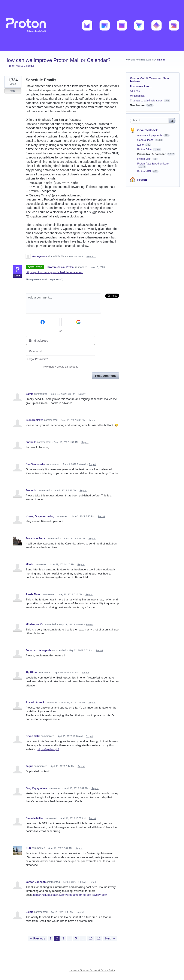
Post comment (105, 376)
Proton (142, 180)
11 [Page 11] (99, 938)
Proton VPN (144, 171)
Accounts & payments (150, 135)
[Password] (61, 351)
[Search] (172, 120)
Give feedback (147, 130)
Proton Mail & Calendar (146, 78)
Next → (110, 938)
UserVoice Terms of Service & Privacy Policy (92, 970)
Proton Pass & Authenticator (153, 164)
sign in (161, 60)
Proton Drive (145, 149)
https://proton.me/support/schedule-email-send (54, 272)
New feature (137, 105)
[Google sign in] (79, 322)
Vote (13, 91)
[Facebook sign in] (43, 322)
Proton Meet (145, 159)
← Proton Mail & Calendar (19, 66)
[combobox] (150, 121)
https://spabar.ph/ (48, 749)
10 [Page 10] (91, 938)
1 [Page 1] (51, 938)
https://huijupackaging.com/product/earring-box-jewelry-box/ (70, 895)
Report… (91, 256)
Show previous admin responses (44, 279)
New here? (61, 367)
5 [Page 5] (76, 938)
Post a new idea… (141, 86)
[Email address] (61, 340)
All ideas (135, 91)
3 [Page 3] (63, 938)
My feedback (137, 96)
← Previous (37, 938)
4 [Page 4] (70, 938)
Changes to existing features (146, 101)
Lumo (141, 145)
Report (82, 394)
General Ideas (146, 140)
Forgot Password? (37, 359)
